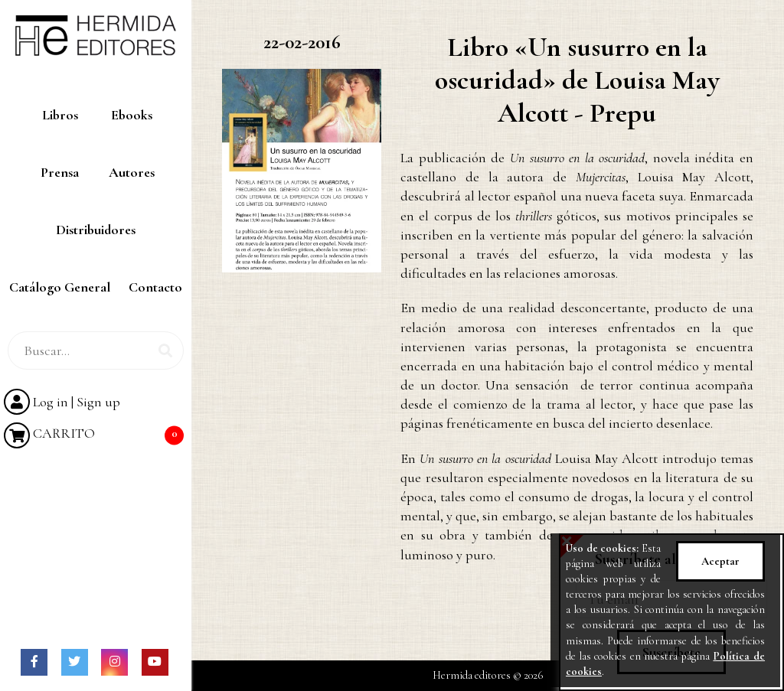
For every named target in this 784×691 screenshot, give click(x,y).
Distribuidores (96, 230)
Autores (132, 172)
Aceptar (720, 561)
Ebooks (132, 115)
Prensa (60, 172)
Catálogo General (60, 287)
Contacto (155, 287)
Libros (60, 115)
